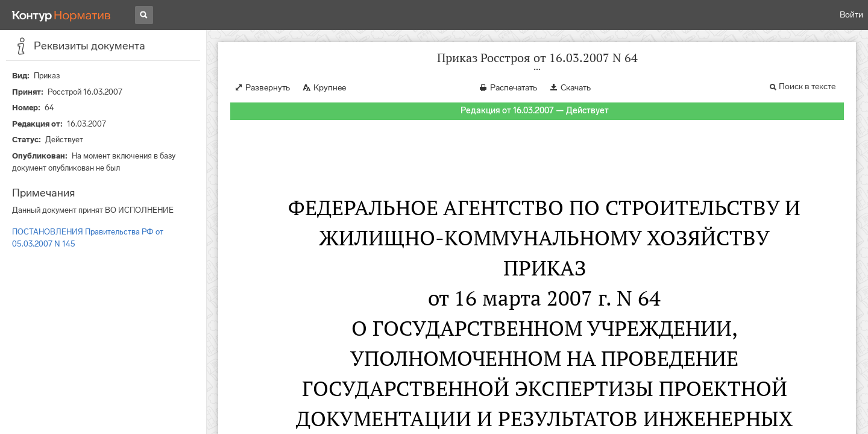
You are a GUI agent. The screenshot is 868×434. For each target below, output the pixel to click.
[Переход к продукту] (61, 15)
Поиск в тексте (807, 86)
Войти (851, 15)
